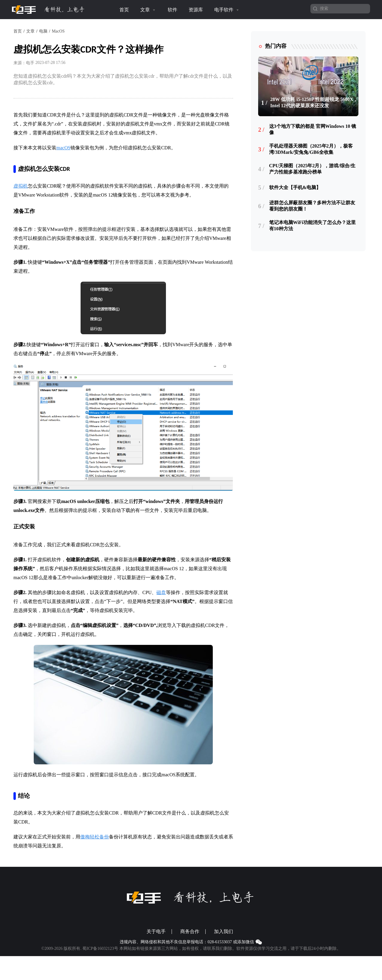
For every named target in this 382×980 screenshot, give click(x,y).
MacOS (58, 31)
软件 (172, 10)
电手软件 (227, 10)
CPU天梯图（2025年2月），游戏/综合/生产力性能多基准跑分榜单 (312, 169)
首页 (124, 10)
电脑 (43, 31)
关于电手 (156, 932)
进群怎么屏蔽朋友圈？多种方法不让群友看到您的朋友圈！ (312, 206)
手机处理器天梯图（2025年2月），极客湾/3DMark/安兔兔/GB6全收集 (311, 149)
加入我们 (224, 932)
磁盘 (161, 592)
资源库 (196, 10)
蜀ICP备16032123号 (100, 948)
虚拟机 (21, 186)
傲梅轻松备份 (95, 837)
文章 (148, 10)
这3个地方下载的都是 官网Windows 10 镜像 (313, 129)
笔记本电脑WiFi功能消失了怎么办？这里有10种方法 (312, 226)
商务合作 (190, 932)
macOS (63, 148)
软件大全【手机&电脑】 (295, 187)
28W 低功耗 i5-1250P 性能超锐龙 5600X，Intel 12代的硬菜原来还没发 (314, 102)
